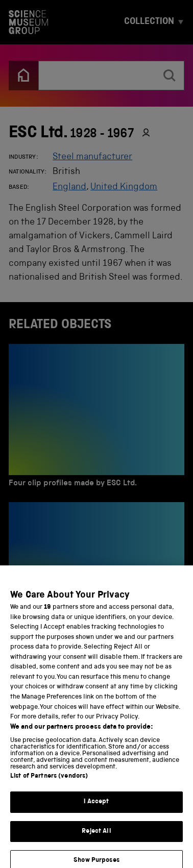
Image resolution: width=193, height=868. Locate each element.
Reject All (96, 837)
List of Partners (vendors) (49, 782)
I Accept (96, 807)
